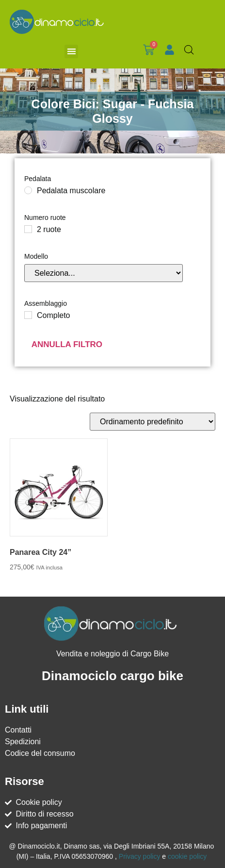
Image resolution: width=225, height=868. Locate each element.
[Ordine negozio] (153, 422)
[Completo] (28, 315)
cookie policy (187, 856)
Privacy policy (140, 856)
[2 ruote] (28, 229)
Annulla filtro (67, 344)
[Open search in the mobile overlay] (189, 50)
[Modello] (104, 273)
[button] (72, 52)
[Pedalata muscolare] (28, 190)
